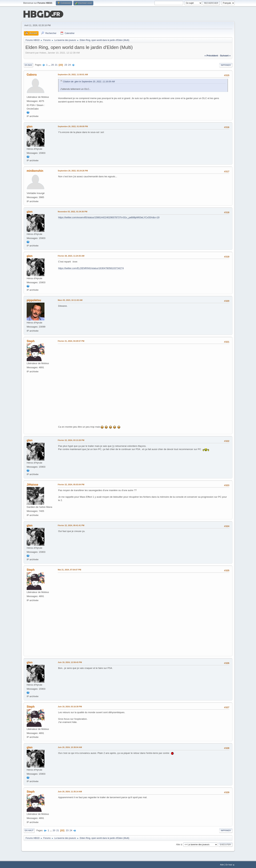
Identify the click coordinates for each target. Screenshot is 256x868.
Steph (31, 341)
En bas (28, 65)
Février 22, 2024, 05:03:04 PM (71, 484)
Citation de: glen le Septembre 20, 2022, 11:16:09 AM (89, 81)
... (50, 64)
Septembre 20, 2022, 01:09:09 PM (73, 126)
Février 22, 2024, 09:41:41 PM (71, 525)
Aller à (179, 844)
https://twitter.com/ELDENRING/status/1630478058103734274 (91, 268)
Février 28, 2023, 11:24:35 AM (71, 255)
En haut (29, 830)
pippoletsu (34, 300)
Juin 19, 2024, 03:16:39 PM (70, 706)
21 (56, 64)
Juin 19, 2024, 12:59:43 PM (70, 662)
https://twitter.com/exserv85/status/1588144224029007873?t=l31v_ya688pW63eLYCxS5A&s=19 (109, 217)
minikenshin (35, 170)
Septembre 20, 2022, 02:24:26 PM (73, 170)
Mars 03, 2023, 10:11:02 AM (70, 300)
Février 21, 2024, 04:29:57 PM (71, 341)
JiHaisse (32, 484)
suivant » (225, 55)
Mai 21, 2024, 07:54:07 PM (69, 569)
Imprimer (226, 65)
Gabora (32, 74)
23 (66, 64)
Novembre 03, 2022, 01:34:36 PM (73, 211)
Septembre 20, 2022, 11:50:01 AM (73, 74)
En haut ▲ (230, 864)
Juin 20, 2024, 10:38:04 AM (70, 747)
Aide (222, 864)
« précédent (211, 55)
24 (69, 64)
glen (30, 126)
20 (53, 64)
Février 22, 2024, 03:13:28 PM (71, 440)
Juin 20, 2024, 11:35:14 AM (70, 791)
